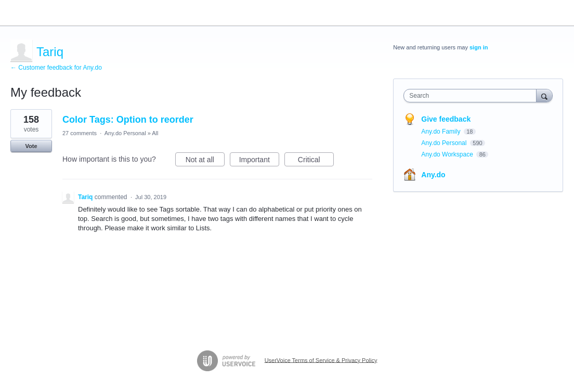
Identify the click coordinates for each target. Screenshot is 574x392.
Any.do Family (441, 132)
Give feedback (446, 119)
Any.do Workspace (448, 154)
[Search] (544, 95)
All (155, 133)
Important (259, 161)
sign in (479, 47)
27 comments (80, 133)
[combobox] (472, 96)
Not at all (205, 161)
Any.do (433, 175)
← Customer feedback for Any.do (56, 68)
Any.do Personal (125, 133)
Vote (31, 146)
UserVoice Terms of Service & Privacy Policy (321, 360)
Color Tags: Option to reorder (128, 120)
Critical (316, 161)
